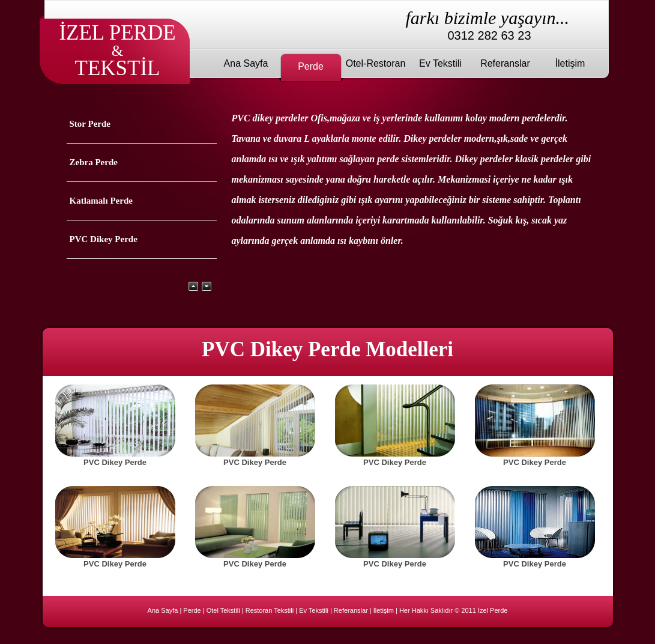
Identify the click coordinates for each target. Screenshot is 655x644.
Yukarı (193, 286)
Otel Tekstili (223, 610)
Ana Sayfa (246, 63)
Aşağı (207, 286)
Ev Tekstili (440, 63)
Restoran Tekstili (270, 610)
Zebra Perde (94, 162)
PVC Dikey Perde (104, 239)
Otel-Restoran (376, 63)
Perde (311, 66)
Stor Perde (90, 124)
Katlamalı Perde (101, 201)
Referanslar (505, 63)
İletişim (570, 63)
